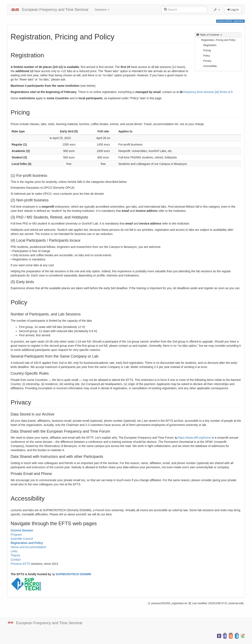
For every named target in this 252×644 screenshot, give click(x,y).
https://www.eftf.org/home (195, 438)
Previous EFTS (20, 564)
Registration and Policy (27, 543)
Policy (207, 56)
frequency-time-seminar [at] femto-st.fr (208, 92)
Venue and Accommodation (28, 547)
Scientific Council (22, 539)
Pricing (207, 50)
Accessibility (210, 66)
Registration (210, 45)
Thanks (15, 555)
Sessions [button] (102, 10)
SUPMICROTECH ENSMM (73, 574)
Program (16, 535)
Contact (16, 560)
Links (14, 551)
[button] (217, 10)
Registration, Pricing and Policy (218, 40)
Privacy (207, 61)
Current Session (22, 530)
